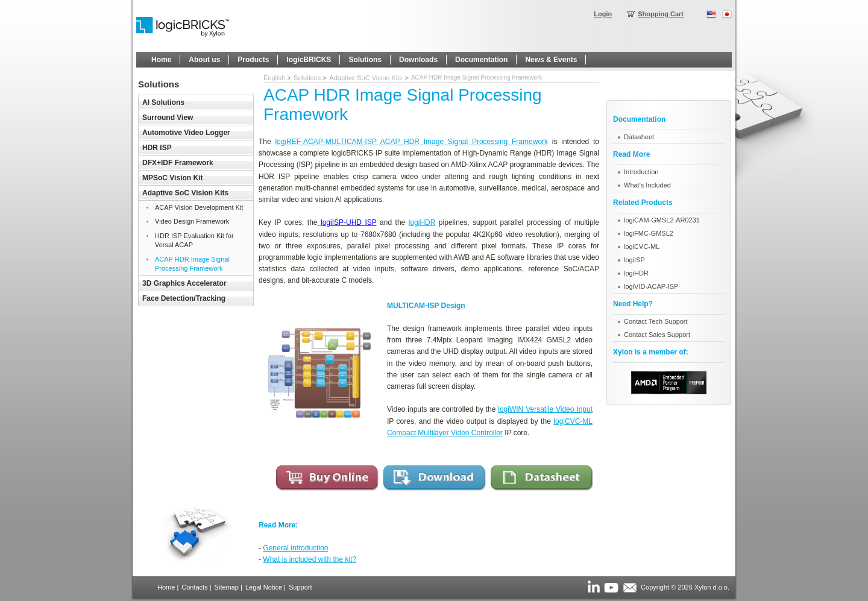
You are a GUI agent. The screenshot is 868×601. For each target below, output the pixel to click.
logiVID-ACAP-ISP (651, 286)
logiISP (634, 260)
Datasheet (639, 137)
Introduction (641, 172)
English (274, 78)
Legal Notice (264, 587)
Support (300, 587)
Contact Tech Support (656, 321)
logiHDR (422, 222)
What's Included (647, 185)
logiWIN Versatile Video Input (545, 409)
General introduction (295, 548)
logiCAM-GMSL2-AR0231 (662, 220)
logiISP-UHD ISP (349, 222)
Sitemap (227, 587)
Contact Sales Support (657, 335)
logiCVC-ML (642, 247)
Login (603, 14)
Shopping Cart (661, 14)
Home (166, 587)
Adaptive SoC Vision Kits (366, 78)
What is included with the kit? (310, 559)
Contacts (194, 587)
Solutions (307, 78)
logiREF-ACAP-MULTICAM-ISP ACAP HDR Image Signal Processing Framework (411, 142)
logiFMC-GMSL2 (649, 233)
